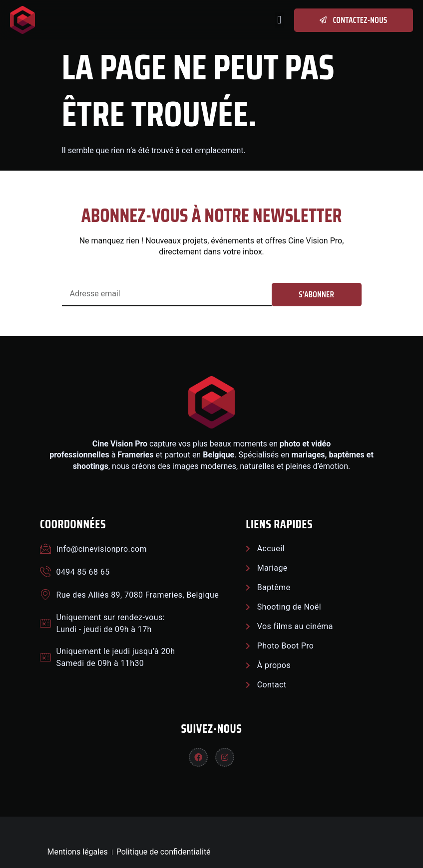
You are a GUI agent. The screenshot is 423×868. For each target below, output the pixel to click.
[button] (279, 20)
